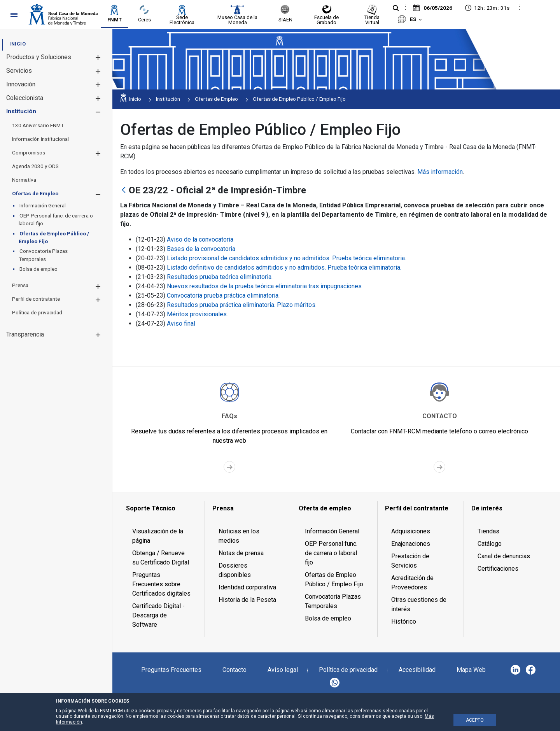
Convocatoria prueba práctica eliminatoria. (223, 295)
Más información (440, 172)
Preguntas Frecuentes (171, 670)
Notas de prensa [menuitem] (241, 553)
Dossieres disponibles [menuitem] (235, 570)
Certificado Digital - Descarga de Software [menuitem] (158, 615)
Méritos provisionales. (197, 314)
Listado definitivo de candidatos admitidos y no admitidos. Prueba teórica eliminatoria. (284, 267)
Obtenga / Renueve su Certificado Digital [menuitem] (161, 558)
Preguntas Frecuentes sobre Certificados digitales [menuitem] (161, 584)
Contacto (234, 670)
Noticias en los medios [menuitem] (239, 536)
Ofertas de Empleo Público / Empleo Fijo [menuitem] (334, 579)
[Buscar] (396, 9)
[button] (98, 57)
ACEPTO (475, 720)
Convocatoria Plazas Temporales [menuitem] (333, 601)
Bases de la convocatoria (201, 249)
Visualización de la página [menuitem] (158, 536)
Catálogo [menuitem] (490, 544)
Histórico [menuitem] (404, 621)
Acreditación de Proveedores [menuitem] (412, 583)
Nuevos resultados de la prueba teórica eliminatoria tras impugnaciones (264, 286)
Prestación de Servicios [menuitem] (410, 561)
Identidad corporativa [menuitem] (247, 587)
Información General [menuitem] (332, 531)
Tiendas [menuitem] (488, 531)
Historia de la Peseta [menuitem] (247, 600)
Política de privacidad (348, 670)
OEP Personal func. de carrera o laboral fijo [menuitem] (331, 553)
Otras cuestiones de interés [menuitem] (419, 604)
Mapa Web (471, 670)
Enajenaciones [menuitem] (411, 544)
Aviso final (181, 323)
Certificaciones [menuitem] (498, 569)
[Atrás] (124, 190)
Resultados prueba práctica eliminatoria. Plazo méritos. (242, 305)
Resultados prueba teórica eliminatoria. (220, 277)
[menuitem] (17, 44)
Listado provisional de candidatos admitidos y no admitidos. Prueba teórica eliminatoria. (286, 258)
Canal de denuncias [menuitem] (504, 556)
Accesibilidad (417, 670)
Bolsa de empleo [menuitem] (328, 618)
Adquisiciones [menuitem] (411, 531)
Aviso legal (283, 670)
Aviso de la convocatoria (200, 239)
